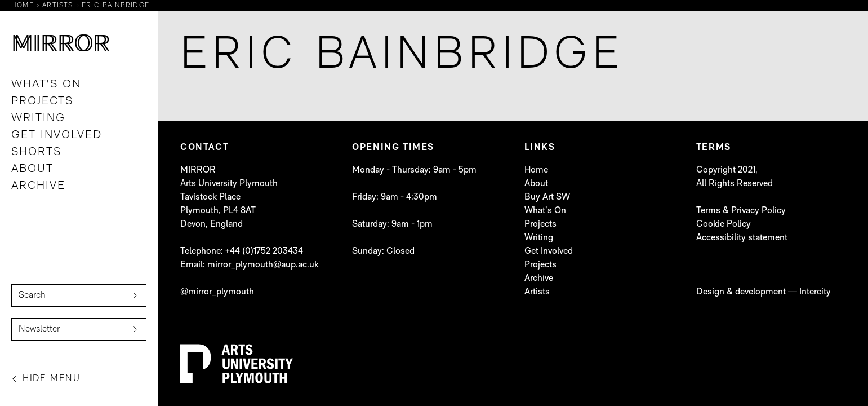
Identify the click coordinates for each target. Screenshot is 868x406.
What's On (46, 85)
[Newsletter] (79, 329)
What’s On (545, 211)
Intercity (815, 292)
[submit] (135, 295)
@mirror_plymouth (217, 292)
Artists (537, 292)
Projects (42, 101)
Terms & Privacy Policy (741, 211)
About (32, 169)
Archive (38, 186)
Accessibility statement (742, 238)
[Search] (79, 295)
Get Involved (57, 135)
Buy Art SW (547, 197)
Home (536, 170)
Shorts (36, 152)
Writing (38, 118)
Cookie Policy (724, 224)
